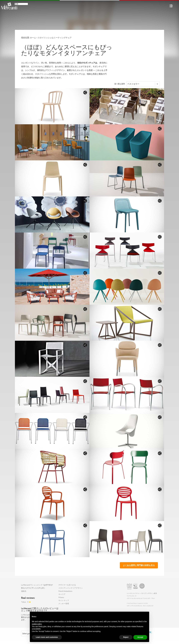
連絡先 (24, 591)
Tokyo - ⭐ (26, 602)
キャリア (62, 594)
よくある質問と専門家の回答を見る (139, 565)
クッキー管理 (64, 604)
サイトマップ (64, 600)
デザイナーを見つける (67, 585)
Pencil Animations (65, 591)
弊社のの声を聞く (33, 588)
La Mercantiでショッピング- (37, 585)
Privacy (61, 597)
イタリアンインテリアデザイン (71, 588)
